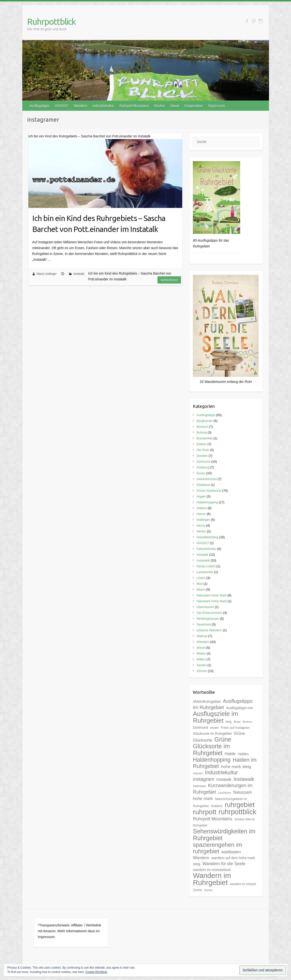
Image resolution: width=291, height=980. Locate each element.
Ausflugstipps (40, 106)
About (175, 106)
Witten (201, 659)
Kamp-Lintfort (206, 566)
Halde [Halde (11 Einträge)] (230, 754)
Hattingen (203, 520)
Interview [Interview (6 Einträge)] (199, 786)
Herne (201, 526)
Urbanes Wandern (209, 630)
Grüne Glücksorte (209, 491)
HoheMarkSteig (207, 537)
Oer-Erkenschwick (209, 613)
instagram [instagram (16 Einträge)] (204, 779)
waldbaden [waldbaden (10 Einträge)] (231, 852)
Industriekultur (103, 106)
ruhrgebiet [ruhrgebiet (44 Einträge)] (240, 805)
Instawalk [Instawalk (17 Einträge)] (244, 779)
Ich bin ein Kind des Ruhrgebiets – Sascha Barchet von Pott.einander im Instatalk (99, 224)
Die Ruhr (203, 450)
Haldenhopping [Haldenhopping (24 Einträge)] (212, 760)
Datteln (201, 444)
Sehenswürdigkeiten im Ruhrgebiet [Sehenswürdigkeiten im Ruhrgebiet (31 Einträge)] (224, 835)
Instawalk (203, 560)
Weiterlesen (169, 280)
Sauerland (204, 624)
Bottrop (202, 432)
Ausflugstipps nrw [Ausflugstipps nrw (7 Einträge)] (240, 708)
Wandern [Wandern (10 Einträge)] (201, 858)
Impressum (216, 106)
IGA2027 (62, 106)
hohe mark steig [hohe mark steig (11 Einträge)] (236, 767)
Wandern (80, 106)
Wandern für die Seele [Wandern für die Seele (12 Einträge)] (224, 864)
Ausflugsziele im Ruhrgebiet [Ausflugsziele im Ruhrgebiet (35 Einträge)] (215, 717)
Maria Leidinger (47, 274)
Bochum (202, 427)
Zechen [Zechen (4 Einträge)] (208, 890)
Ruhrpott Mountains (134, 106)
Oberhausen (205, 607)
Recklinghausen (208, 619)
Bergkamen (204, 421)
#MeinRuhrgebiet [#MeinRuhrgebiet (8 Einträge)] (207, 701)
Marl (200, 584)
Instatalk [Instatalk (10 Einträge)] (224, 779)
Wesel (201, 648)
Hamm (201, 514)
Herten (201, 531)
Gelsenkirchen (207, 479)
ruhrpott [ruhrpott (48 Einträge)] (205, 812)
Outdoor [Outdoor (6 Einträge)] (217, 806)
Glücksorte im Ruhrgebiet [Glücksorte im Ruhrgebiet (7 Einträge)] (212, 734)
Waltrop (202, 636)
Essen (201, 473)
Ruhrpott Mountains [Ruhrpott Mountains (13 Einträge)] (212, 819)
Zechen (202, 671)
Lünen (201, 578)
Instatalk (79, 274)
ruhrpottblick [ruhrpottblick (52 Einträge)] (237, 812)
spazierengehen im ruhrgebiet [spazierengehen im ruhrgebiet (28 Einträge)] (217, 848)
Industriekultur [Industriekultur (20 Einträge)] (221, 772)
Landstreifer (205, 572)
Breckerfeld (204, 438)
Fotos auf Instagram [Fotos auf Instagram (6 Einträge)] (235, 728)
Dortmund (203, 462)
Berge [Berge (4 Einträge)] (237, 722)
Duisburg (203, 467)
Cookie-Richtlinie (96, 972)
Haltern (202, 508)
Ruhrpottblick (51, 21)
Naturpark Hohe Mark (212, 595)
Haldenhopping (207, 502)
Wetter (201, 653)
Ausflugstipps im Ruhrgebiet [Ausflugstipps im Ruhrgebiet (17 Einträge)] (223, 704)
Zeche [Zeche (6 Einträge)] (197, 890)
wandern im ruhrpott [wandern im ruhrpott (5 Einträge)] (243, 884)
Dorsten (202, 456)
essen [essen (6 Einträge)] (214, 728)
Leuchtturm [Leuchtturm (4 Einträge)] (224, 793)
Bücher (159, 106)
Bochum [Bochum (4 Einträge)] (248, 722)
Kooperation (194, 106)
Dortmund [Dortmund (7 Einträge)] (200, 727)
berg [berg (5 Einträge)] (228, 722)
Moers (201, 589)
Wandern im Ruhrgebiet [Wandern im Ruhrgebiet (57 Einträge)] (212, 879)
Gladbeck (203, 485)
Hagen (201, 496)
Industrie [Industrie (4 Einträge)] (198, 773)
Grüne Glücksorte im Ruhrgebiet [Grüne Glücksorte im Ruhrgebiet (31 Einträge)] (212, 746)
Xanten (201, 665)
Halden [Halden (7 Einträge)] (243, 754)
